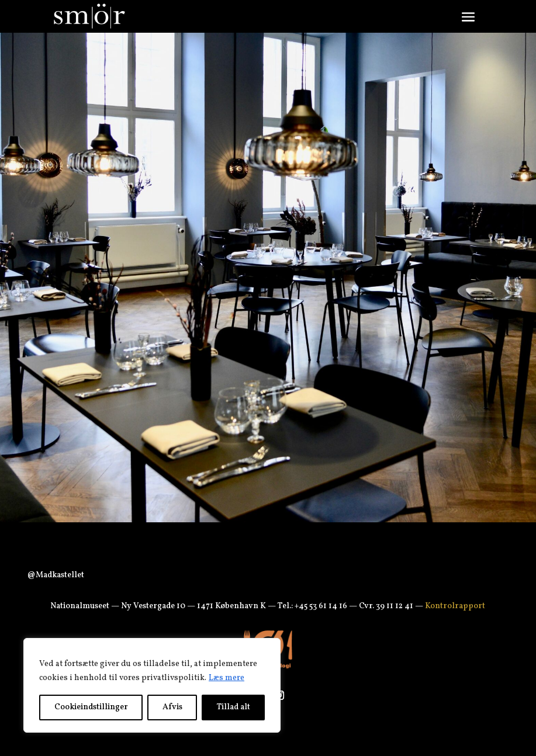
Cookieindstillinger (91, 707)
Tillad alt (234, 707)
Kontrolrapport (455, 606)
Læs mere (226, 678)
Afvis (172, 707)
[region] (152, 685)
